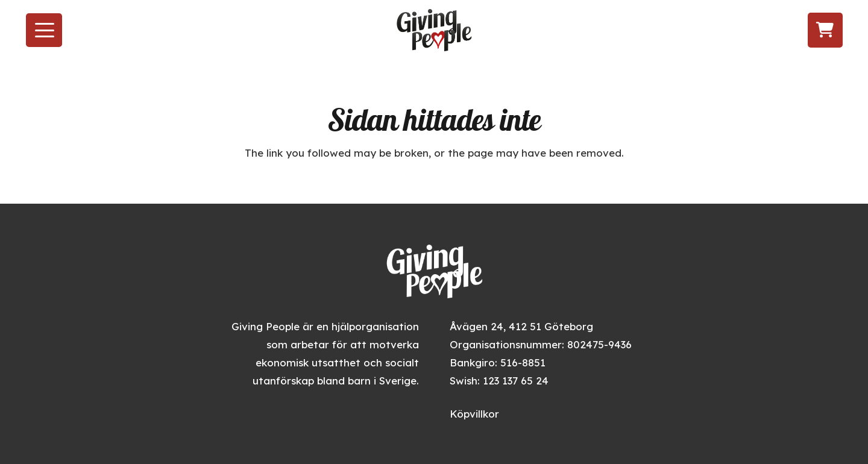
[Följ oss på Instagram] (752, 30)
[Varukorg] (825, 30)
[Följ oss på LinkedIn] (798, 30)
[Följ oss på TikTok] (775, 30)
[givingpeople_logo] (434, 30)
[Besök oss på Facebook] (731, 30)
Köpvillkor (474, 414)
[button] (44, 30)
